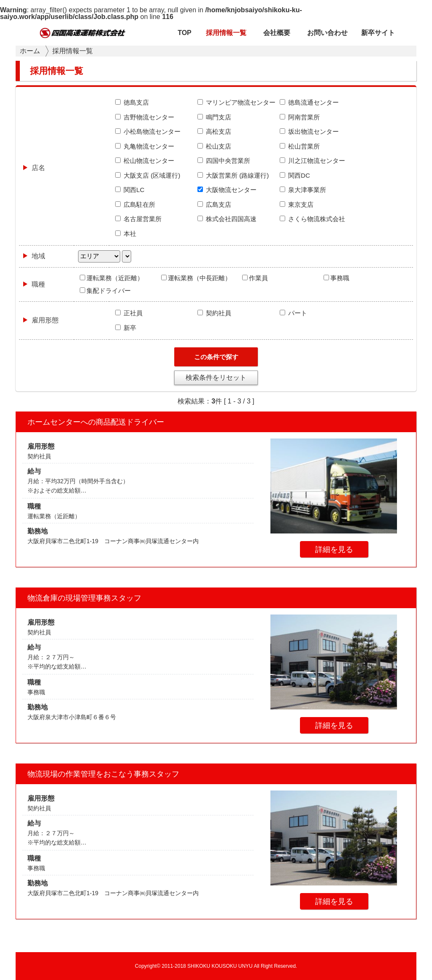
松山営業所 (300, 146)
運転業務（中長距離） (196, 278)
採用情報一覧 (226, 33)
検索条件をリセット (216, 378)
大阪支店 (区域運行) (148, 175)
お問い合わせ (327, 33)
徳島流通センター (309, 102)
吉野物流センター (145, 117)
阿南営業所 (300, 117)
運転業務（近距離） (112, 278)
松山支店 (214, 146)
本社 (126, 234)
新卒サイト (378, 33)
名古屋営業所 (138, 219)
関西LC (130, 190)
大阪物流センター (227, 190)
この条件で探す (216, 357)
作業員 (255, 278)
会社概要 (277, 33)
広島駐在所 (135, 204)
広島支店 (214, 204)
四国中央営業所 (224, 161)
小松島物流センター (148, 131)
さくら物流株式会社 (312, 219)
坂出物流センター (309, 131)
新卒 (126, 328)
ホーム (30, 51)
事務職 (336, 278)
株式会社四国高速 (227, 219)
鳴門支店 (214, 117)
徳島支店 (132, 102)
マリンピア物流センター (236, 102)
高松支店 (214, 131)
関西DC (295, 175)
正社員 (129, 313)
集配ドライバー (105, 291)
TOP (185, 33)
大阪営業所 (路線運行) (233, 175)
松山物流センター (145, 161)
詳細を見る (334, 550)
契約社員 (214, 313)
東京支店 (297, 204)
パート (293, 313)
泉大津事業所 (303, 190)
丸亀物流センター (145, 146)
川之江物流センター (312, 161)
